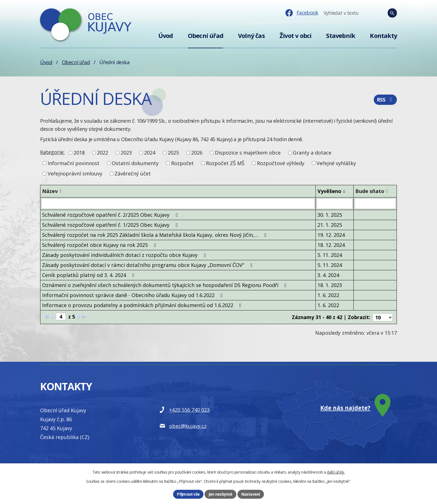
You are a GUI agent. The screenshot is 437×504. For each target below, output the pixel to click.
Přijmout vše (188, 494)
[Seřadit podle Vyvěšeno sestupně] (344, 192)
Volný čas (251, 36)
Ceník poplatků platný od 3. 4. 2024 (89, 275)
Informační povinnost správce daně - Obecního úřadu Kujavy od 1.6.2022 (133, 295)
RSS (385, 100)
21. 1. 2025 (330, 225)
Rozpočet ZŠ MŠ (225, 163)
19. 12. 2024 (331, 235)
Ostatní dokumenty (135, 163)
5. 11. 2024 (330, 255)
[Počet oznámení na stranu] (383, 317)
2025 (173, 153)
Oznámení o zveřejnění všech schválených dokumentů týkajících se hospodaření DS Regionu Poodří (165, 285)
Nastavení (251, 494)
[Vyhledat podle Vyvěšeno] (334, 204)
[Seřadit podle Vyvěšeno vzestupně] (344, 190)
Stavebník (341, 36)
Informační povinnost (74, 163)
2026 (197, 153)
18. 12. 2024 (331, 245)
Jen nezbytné (220, 494)
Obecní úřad (206, 36)
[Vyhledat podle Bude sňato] (375, 204)
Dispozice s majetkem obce (248, 153)
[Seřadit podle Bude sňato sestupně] (387, 192)
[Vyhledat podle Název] (178, 204)
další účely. (336, 472)
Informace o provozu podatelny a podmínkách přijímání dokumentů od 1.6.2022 (143, 305)
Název (50, 191)
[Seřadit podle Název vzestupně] (61, 190)
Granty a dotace (312, 153)
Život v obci (295, 36)
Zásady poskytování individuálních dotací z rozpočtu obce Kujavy (125, 255)
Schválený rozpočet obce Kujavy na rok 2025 (100, 245)
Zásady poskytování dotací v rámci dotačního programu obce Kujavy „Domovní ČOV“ (148, 265)
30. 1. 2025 (330, 215)
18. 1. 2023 (330, 285)
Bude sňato (370, 191)
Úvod (166, 36)
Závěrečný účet (133, 173)
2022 (103, 153)
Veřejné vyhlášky (336, 163)
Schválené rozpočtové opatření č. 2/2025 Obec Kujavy (111, 215)
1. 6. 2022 (328, 295)
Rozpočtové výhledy (281, 163)
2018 (79, 153)
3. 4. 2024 (328, 275)
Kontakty (383, 36)
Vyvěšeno (329, 191)
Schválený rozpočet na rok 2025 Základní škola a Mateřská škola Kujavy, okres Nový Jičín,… (155, 235)
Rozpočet (182, 163)
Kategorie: (52, 152)
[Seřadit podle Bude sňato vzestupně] (387, 190)
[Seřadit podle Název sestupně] (61, 192)
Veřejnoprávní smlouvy (75, 173)
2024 (150, 153)
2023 (126, 153)
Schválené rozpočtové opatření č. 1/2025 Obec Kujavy (111, 225)
